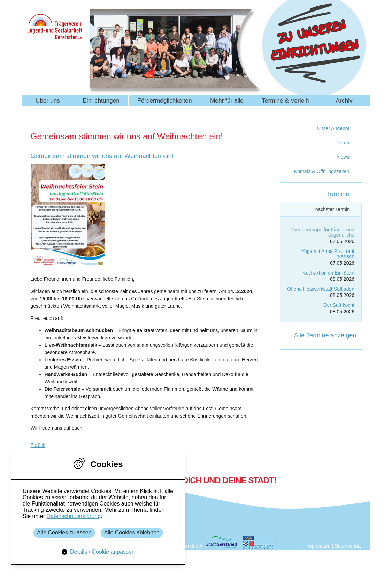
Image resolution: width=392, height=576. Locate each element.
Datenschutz (348, 546)
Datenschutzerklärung (74, 516)
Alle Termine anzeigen (325, 335)
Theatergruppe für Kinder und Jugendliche (322, 232)
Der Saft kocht (339, 305)
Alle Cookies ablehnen (132, 533)
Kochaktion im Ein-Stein (328, 273)
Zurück (38, 445)
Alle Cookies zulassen (64, 533)
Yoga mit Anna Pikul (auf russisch (328, 254)
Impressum (318, 546)
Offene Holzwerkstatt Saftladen (321, 289)
